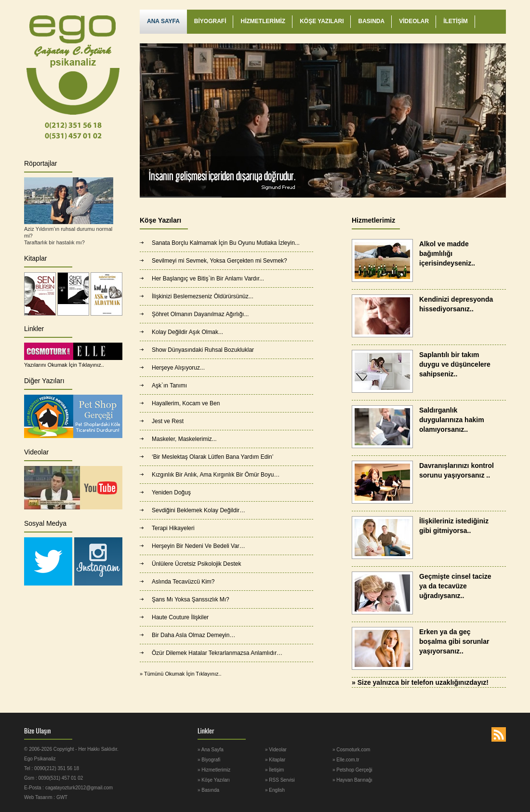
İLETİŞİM (456, 21)
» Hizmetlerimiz (214, 770)
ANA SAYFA (163, 21)
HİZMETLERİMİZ (263, 21)
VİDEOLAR (414, 21)
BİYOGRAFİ (210, 21)
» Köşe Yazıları (214, 780)
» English (275, 790)
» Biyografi (209, 760)
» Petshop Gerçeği (352, 770)
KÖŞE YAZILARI (322, 21)
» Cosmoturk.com (351, 750)
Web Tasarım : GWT (46, 797)
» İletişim (274, 770)
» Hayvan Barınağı (352, 780)
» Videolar (276, 750)
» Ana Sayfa (211, 750)
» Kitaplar (275, 760)
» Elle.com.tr (346, 760)
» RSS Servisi (280, 780)
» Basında (208, 790)
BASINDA (371, 21)
